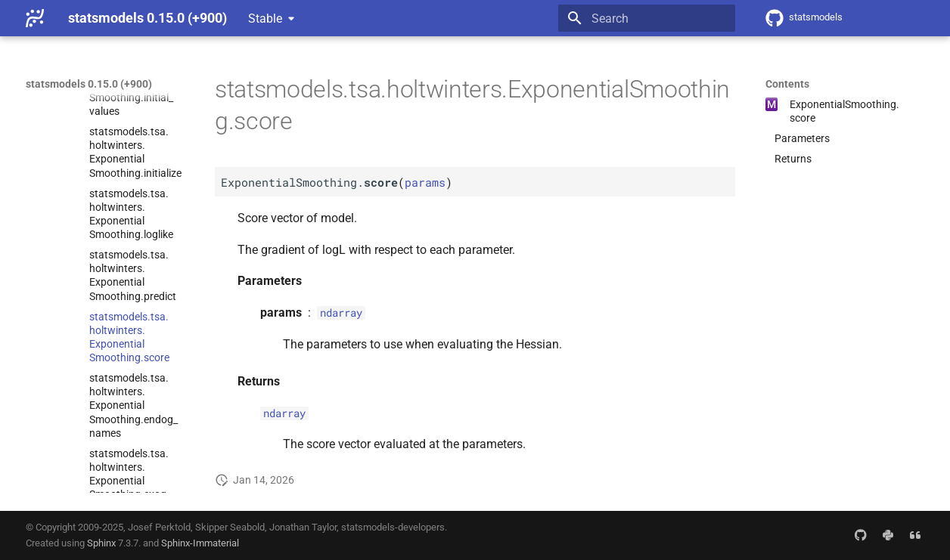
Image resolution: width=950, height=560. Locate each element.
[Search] (647, 18)
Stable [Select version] (265, 19)
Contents (787, 84)
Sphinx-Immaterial (200, 543)
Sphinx (101, 543)
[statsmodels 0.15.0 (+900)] (35, 18)
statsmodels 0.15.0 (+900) (89, 84)
